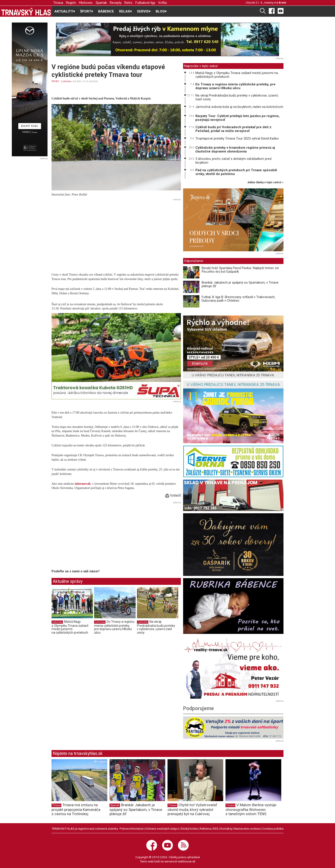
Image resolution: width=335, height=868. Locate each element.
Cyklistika (66, 81)
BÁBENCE (106, 11)
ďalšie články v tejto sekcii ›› (266, 182)
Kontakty (226, 829)
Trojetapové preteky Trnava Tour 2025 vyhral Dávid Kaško (237, 138)
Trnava (58, 3)
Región (71, 3)
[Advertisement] (116, 234)
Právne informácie (131, 829)
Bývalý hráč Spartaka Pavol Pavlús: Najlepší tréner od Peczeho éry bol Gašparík (240, 270)
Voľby (162, 3)
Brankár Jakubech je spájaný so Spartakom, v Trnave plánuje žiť (240, 284)
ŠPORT (55, 81)
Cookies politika (273, 829)
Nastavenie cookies (247, 829)
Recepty (116, 3)
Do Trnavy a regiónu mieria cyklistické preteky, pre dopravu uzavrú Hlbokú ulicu (114, 627)
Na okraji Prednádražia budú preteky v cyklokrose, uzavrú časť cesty (156, 627)
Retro (128, 3)
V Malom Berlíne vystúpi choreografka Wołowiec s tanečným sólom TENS (251, 809)
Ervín (282, 2)
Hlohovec (86, 3)
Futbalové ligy (145, 3)
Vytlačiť (173, 495)
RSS (216, 829)
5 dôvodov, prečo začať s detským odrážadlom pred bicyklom (233, 161)
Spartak (101, 3)
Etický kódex (189, 829)
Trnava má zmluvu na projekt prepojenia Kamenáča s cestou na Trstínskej (76, 809)
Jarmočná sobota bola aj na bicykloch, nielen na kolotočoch (239, 107)
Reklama (205, 829)
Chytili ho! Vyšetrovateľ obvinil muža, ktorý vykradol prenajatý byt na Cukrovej (192, 809)
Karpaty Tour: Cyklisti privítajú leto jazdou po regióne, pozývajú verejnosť (238, 118)
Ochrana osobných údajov (162, 829)
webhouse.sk (187, 861)
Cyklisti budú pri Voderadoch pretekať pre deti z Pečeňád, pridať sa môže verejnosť (233, 129)
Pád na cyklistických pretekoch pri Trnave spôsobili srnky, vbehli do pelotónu (236, 172)
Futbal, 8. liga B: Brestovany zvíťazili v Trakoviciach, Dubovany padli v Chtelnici (238, 299)
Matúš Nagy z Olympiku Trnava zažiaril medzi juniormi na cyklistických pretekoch (70, 627)
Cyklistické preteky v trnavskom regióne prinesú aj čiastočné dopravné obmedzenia (235, 149)
